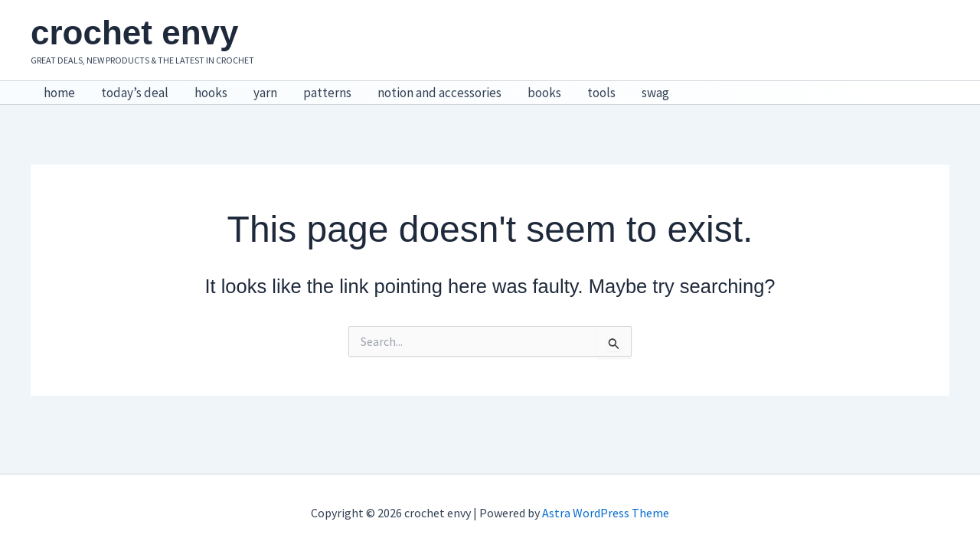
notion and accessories (439, 93)
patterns (327, 93)
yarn (265, 93)
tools (601, 93)
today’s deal (135, 93)
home (59, 93)
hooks (211, 93)
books (544, 93)
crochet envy (134, 33)
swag (655, 93)
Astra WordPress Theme (606, 513)
